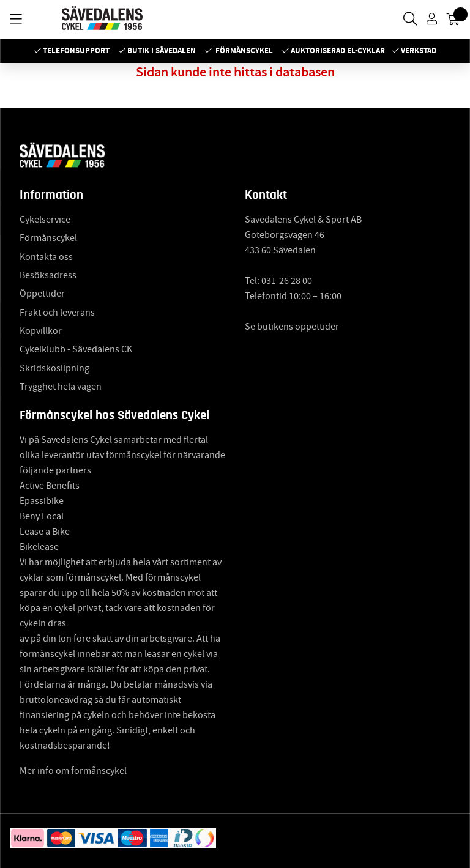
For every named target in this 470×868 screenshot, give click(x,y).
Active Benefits (50, 486)
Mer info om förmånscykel (73, 771)
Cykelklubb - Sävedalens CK (76, 349)
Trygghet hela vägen (61, 387)
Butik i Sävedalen (162, 50)
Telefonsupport (76, 50)
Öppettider (42, 294)
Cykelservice (45, 220)
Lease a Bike (45, 532)
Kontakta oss (46, 257)
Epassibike (42, 501)
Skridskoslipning (54, 368)
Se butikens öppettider (292, 327)
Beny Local (42, 516)
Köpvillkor (41, 331)
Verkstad (419, 50)
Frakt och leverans (57, 313)
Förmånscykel (244, 50)
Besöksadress (48, 275)
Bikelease (39, 547)
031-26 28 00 (287, 281)
